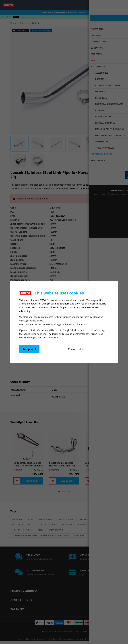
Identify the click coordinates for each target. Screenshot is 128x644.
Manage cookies (57, 348)
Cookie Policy (80, 324)
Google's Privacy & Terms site (43, 336)
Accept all (29, 348)
